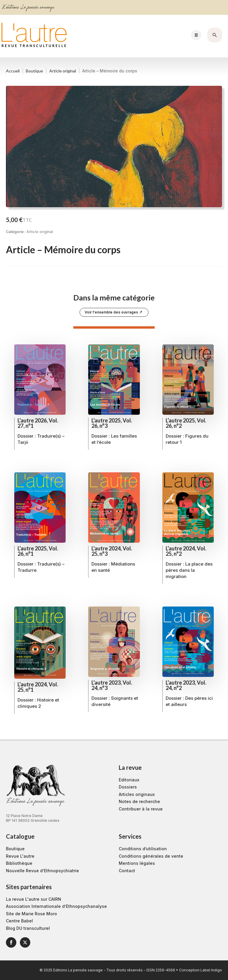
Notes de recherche (139, 801)
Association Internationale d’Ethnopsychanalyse (56, 906)
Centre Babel (19, 921)
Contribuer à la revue (141, 809)
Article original (63, 71)
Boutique (34, 71)
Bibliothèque (19, 863)
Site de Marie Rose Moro (31, 914)
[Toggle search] (215, 35)
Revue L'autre (20, 856)
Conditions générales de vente (151, 856)
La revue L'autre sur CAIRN (34, 899)
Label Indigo (211, 970)
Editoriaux (129, 780)
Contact (127, 871)
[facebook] (11, 942)
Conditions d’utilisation (143, 849)
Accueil (13, 71)
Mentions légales (137, 863)
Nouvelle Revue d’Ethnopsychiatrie (42, 871)
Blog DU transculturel (28, 928)
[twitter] (25, 942)
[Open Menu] (196, 35)
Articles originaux (137, 794)
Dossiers (128, 787)
